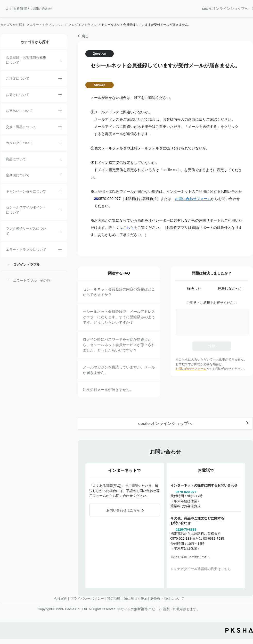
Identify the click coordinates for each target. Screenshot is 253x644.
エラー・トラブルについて (48, 25)
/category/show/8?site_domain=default (60, 95)
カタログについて (19, 143)
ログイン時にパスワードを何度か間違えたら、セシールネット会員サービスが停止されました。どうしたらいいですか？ (119, 345)
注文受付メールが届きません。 (108, 390)
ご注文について (18, 78)
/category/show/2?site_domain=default (60, 79)
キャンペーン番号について (26, 191)
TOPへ (245, 606)
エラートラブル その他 (32, 281)
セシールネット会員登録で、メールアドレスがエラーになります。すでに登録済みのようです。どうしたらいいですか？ (119, 317)
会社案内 (61, 599)
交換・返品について (21, 127)
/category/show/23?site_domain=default (60, 250)
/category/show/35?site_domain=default (60, 144)
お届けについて (18, 95)
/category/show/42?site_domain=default (60, 211)
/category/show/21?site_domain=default (60, 61)
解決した (194, 288)
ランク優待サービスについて (26, 231)
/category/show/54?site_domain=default (60, 232)
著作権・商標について (167, 599)
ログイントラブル (84, 25)
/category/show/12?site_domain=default (60, 128)
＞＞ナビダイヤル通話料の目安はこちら (201, 569)
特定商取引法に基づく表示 (127, 599)
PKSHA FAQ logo (239, 630)
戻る (85, 36)
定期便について (18, 175)
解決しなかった (230, 288)
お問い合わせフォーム (193, 199)
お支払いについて (19, 111)
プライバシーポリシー (87, 599)
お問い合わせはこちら (123, 510)
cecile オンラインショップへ (225, 9)
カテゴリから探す (13, 25)
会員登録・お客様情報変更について (26, 60)
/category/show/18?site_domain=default (60, 112)
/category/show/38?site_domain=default (60, 176)
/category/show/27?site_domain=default (60, 192)
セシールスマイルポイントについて (26, 210)
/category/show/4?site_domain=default (60, 160)
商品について (16, 159)
